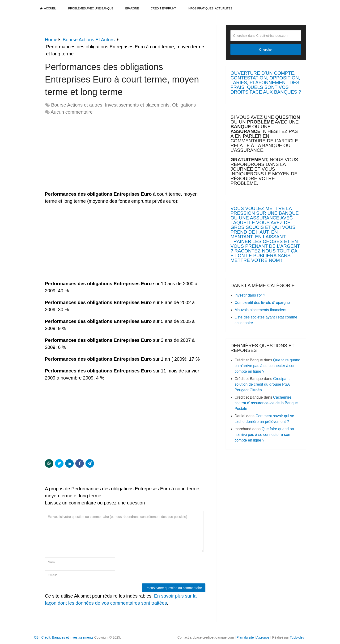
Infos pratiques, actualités (210, 8)
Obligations (184, 105)
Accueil (48, 8)
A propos (263, 637)
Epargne (132, 8)
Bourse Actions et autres (77, 105)
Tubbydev (297, 637)
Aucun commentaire (72, 112)
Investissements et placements (137, 105)
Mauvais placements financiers (260, 310)
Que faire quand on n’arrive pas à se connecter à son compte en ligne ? (267, 366)
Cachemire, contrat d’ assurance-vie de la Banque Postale (266, 403)
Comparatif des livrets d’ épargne (262, 303)
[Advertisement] (85, 153)
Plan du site (245, 637)
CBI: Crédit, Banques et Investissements (64, 637)
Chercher (266, 50)
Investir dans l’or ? (250, 295)
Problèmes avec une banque (91, 8)
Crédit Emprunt (163, 8)
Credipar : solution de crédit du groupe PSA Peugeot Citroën (262, 384)
